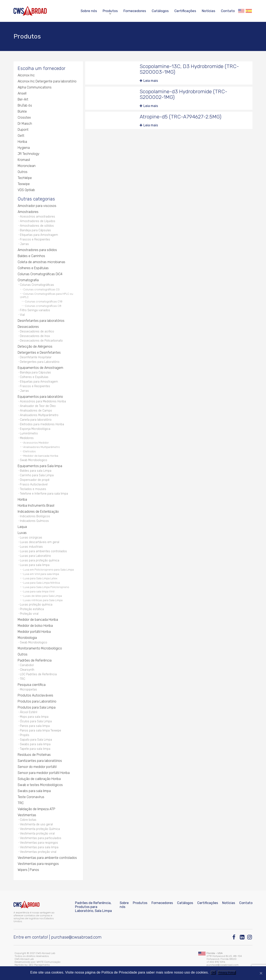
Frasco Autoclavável (34, 484)
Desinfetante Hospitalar (36, 357)
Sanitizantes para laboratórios (40, 761)
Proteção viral (29, 614)
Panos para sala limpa (35, 726)
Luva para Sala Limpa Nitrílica (42, 583)
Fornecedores (135, 11)
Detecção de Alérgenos (35, 346)
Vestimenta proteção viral (37, 834)
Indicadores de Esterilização (38, 512)
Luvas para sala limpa (35, 565)
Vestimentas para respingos (39, 843)
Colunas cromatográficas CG (41, 289)
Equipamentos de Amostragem (40, 368)
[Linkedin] (242, 937)
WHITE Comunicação (49, 962)
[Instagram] (250, 937)
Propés (25, 735)
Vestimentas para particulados (41, 838)
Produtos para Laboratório (37, 701)
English (241, 11)
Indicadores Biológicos (35, 516)
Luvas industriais (31, 547)
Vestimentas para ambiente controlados (47, 858)
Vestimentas (27, 815)
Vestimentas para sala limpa (39, 847)
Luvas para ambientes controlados (43, 551)
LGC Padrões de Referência (38, 674)
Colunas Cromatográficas (37, 285)
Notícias (209, 11)
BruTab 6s (25, 105)
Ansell (22, 93)
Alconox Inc (26, 75)
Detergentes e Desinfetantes (39, 353)
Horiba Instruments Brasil (36, 506)
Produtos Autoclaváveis (35, 695)
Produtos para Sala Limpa (37, 707)
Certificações (185, 11)
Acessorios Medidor (36, 443)
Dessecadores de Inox (35, 336)
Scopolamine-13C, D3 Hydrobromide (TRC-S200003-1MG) (189, 69)
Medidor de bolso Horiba (35, 626)
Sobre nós (89, 11)
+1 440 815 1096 (216, 962)
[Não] (261, 973)
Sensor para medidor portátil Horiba (44, 773)
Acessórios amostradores (38, 217)
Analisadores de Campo (36, 411)
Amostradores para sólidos (37, 250)
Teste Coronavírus (31, 797)
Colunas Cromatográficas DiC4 (40, 274)
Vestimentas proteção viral (38, 852)
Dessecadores (28, 327)
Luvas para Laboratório (35, 556)
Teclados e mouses (33, 489)
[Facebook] (235, 937)
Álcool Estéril (29, 712)
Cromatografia (28, 280)
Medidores (27, 438)
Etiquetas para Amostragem (39, 235)
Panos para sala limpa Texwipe (41, 731)
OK (213, 973)
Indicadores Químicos (34, 521)
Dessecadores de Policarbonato (41, 341)
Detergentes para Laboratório (40, 362)
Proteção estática (32, 609)
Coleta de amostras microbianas (41, 262)
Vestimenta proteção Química (40, 829)
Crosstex (24, 118)
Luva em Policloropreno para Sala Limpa (49, 570)
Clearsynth (27, 670)
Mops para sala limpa (34, 717)
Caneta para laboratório (36, 420)
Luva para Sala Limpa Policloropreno (46, 587)
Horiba (22, 142)
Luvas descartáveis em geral (40, 542)
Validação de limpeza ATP (36, 809)
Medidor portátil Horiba (34, 632)
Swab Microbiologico (34, 460)
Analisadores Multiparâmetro (39, 415)
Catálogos (160, 11)
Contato (228, 11)
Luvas (22, 533)
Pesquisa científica (32, 685)
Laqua (22, 527)
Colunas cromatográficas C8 (43, 306)
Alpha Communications (35, 87)
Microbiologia (27, 638)
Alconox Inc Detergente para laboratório (47, 81)
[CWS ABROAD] (30, 11)
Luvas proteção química (36, 605)
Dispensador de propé (35, 480)
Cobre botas (28, 820)
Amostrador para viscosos (37, 206)
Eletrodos (30, 451)
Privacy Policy (227, 973)
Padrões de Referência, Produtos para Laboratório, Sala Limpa (93, 907)
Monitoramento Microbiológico (40, 648)
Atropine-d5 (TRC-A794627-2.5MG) (180, 117)
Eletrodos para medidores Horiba (42, 424)
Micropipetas (28, 690)
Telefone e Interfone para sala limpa (44, 494)
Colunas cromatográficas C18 (44, 301)
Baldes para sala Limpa (36, 471)
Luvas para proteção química (40, 560)
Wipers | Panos (28, 870)
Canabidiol (27, 665)
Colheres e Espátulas (33, 268)
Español (249, 11)
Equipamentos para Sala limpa (40, 466)
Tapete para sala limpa (35, 749)
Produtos (110, 11)
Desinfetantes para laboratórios (41, 321)
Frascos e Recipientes (35, 239)
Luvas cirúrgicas (31, 538)
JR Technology (29, 154)
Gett (21, 136)
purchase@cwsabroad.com (76, 937)
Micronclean (27, 166)
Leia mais (151, 81)
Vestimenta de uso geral (36, 824)
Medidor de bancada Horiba (41, 456)
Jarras (24, 244)
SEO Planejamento (39, 965)
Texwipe (24, 184)
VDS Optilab (26, 190)
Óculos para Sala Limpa (36, 721)
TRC (23, 679)
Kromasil (24, 160)
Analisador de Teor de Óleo (38, 406)
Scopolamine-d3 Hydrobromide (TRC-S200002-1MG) (183, 94)
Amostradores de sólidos (37, 226)
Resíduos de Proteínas (34, 755)
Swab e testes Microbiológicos (40, 785)
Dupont (23, 130)
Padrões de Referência (35, 660)
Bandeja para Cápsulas (35, 230)
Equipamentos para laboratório (40, 397)
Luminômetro (29, 433)
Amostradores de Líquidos (38, 221)
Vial (22, 315)
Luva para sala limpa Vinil (39, 591)
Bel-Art (23, 99)
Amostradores (28, 212)
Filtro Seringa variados (35, 310)
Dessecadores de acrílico (37, 331)
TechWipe (25, 178)
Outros (23, 172)
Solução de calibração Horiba (39, 779)
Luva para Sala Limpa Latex (40, 578)
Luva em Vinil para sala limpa (41, 574)
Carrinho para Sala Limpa (37, 475)
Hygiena (24, 148)
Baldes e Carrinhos (31, 256)
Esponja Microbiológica (35, 429)
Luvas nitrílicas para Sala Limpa (43, 600)
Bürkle (22, 111)
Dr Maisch (25, 124)
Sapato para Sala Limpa (36, 740)
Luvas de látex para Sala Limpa (43, 596)
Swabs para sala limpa (35, 744)
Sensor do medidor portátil (37, 767)
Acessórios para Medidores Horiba (43, 401)
